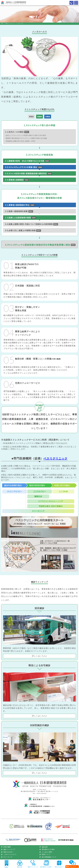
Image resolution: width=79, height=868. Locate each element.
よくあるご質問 (47, 852)
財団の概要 (7, 847)
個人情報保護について (49, 857)
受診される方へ (9, 852)
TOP (2, 23)
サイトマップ (8, 857)
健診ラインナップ (10, 23)
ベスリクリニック (55, 458)
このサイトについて (10, 854)
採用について (46, 854)
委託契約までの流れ (48, 849)
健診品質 (45, 847)
